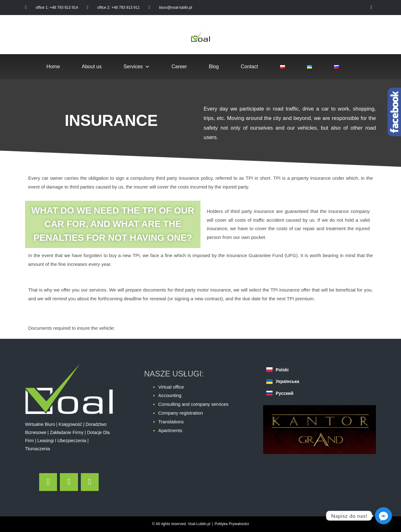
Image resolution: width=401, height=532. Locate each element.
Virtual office (171, 387)
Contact (250, 67)
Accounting (170, 395)
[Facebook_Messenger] (383, 516)
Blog (214, 67)
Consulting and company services (193, 404)
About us (92, 67)
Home (53, 67)
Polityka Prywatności (232, 524)
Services (136, 67)
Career (179, 67)
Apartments (170, 430)
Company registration (181, 413)
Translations (171, 422)
